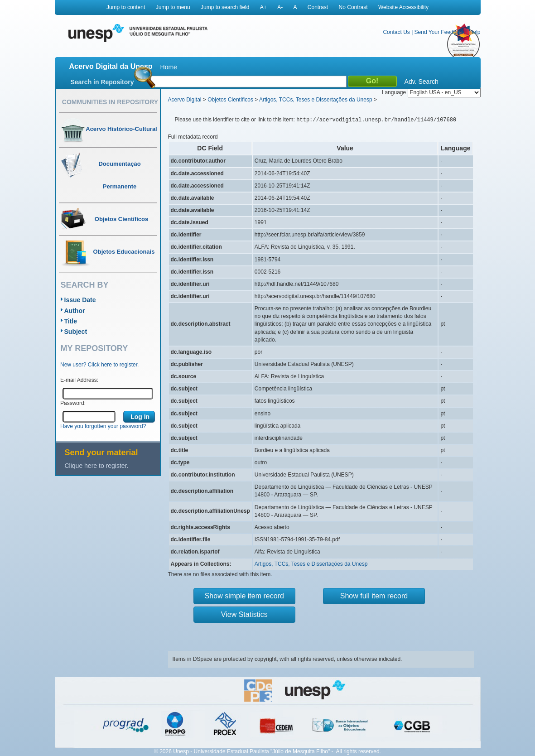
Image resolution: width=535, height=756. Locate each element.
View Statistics (244, 614)
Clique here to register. (97, 466)
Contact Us (396, 32)
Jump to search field (225, 7)
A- (280, 7)
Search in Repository (102, 82)
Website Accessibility (403, 7)
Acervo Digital (185, 100)
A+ (263, 7)
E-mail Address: (79, 380)
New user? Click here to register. (99, 365)
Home (169, 67)
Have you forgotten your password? (103, 426)
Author (75, 311)
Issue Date (80, 300)
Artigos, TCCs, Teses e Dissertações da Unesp (316, 100)
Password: (73, 403)
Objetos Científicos (230, 100)
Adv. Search (422, 82)
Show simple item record (244, 596)
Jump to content (126, 7)
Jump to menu (173, 7)
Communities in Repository (110, 102)
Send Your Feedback (440, 32)
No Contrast (353, 7)
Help (475, 32)
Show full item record (374, 596)
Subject (76, 332)
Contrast (318, 7)
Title (71, 321)
